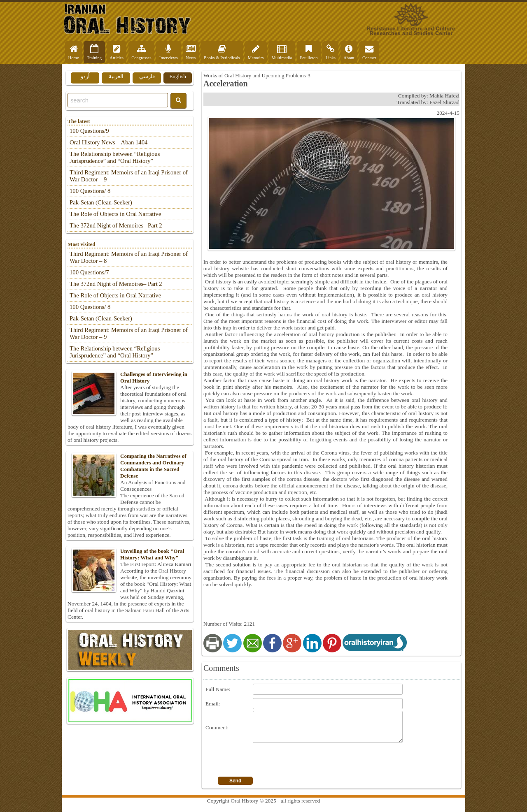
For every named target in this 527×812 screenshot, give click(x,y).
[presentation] (315, 761)
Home (74, 52)
